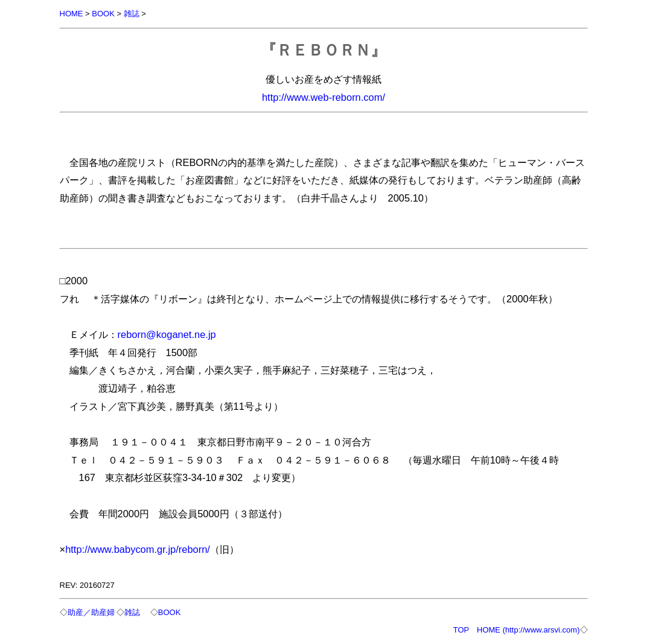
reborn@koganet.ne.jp (167, 334)
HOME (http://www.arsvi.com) (528, 630)
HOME (72, 14)
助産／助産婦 (91, 612)
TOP (461, 630)
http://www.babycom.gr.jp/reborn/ (138, 549)
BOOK (103, 14)
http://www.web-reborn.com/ (323, 97)
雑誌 (132, 14)
